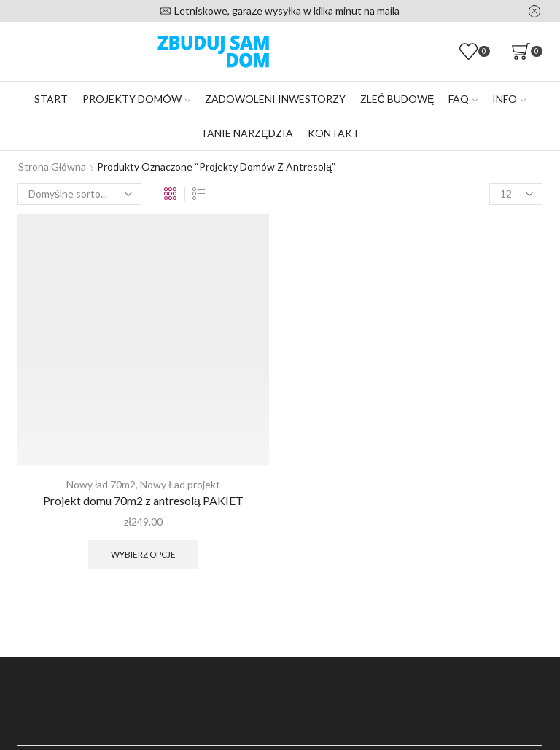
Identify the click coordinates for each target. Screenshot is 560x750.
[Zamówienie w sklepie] (79, 194)
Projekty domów (136, 99)
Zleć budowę (397, 99)
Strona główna (52, 167)
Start (51, 99)
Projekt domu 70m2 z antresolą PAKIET (143, 500)
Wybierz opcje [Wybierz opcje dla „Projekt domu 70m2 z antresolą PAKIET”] (143, 554)
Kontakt (334, 133)
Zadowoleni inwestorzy (275, 99)
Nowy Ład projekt (180, 484)
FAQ (463, 99)
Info (509, 99)
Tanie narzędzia (246, 133)
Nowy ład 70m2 (101, 484)
